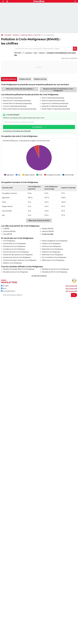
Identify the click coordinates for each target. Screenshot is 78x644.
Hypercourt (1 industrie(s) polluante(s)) (55, 103)
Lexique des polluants (39, 276)
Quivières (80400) (9, 231)
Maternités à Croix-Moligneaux (52, 255)
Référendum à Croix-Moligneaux (53, 260)
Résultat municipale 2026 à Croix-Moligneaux (19, 269)
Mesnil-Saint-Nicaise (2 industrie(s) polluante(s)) (19, 109)
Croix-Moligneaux (9, 241)
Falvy (35, 53)
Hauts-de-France (27, 35)
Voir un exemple (71, 286)
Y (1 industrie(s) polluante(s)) (13, 98)
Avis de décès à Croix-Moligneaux (15, 244)
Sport (4, 288)
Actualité (8, 35)
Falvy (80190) (8, 234)
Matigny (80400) (48, 229)
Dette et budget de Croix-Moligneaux (55, 241)
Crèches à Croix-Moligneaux (51, 246)
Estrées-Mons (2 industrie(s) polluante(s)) (17, 103)
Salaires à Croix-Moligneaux (12, 263)
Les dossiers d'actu (8, 291)
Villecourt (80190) (48, 231)
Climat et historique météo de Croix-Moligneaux (20, 260)
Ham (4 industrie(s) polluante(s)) (53, 98)
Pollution (16, 35)
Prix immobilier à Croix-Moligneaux (54, 257)
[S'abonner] (39, 295)
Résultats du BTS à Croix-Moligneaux (55, 272)
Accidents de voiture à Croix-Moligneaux (17, 257)
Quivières (29, 53)
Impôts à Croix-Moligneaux (51, 244)
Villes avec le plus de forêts (39, 220)
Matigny (42, 53)
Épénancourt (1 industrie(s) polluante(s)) (17, 101)
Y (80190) (6, 229)
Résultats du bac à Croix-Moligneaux (16, 272)
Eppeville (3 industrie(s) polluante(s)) (54, 106)
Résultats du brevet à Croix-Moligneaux (55, 269)
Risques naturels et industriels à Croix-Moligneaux (58, 90)
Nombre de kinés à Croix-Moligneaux (16, 252)
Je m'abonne (37, 127)
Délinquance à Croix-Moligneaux (14, 246)
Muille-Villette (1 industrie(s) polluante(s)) (56, 109)
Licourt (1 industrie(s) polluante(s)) (15, 106)
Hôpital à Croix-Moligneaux (51, 252)
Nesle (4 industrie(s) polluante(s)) (53, 101)
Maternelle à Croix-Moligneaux (52, 249)
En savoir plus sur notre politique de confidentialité (17, 131)
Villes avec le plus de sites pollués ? (20, 89)
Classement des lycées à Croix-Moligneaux (18, 255)
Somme (37, 35)
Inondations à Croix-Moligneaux (14, 249)
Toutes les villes (48, 234)
